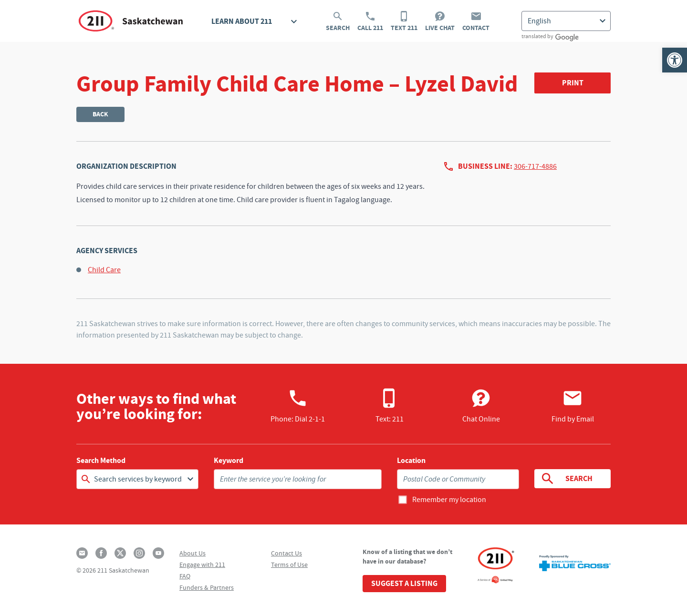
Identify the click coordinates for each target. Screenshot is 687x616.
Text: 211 (390, 406)
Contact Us (286, 553)
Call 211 (370, 21)
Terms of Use (289, 565)
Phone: (298, 406)
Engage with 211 (202, 565)
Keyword (229, 461)
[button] (675, 60)
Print (573, 83)
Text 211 (404, 21)
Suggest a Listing (404, 583)
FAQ (185, 576)
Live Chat (440, 21)
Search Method (101, 461)
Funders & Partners (207, 587)
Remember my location (449, 500)
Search (338, 21)
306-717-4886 (535, 166)
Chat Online (481, 406)
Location (411, 461)
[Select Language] (566, 21)
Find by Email (573, 406)
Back (100, 114)
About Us (193, 553)
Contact (476, 21)
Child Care (104, 270)
